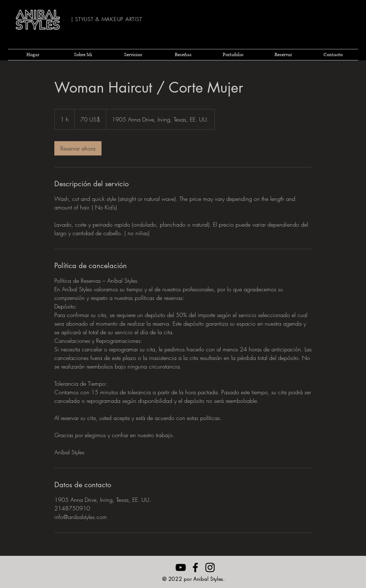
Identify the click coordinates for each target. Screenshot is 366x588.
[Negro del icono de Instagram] (210, 567)
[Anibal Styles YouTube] (181, 567)
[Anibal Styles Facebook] (195, 567)
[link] (78, 148)
